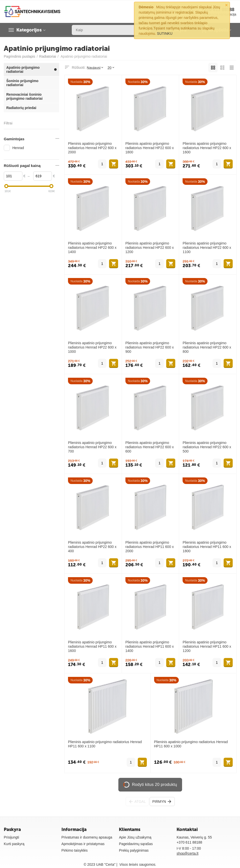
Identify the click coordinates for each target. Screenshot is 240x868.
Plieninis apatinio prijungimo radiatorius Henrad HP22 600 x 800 (207, 347)
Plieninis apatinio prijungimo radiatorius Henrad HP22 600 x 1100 (207, 248)
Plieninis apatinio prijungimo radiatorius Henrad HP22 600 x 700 (92, 447)
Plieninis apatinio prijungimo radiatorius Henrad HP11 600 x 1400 (150, 646)
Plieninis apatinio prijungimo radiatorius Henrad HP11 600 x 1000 (191, 744)
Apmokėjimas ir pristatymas (83, 844)
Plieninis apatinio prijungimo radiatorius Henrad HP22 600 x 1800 (150, 148)
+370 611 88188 (189, 842)
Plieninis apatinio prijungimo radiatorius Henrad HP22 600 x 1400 (92, 248)
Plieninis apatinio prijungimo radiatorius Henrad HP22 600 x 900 (150, 347)
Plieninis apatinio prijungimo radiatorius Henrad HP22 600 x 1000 (92, 347)
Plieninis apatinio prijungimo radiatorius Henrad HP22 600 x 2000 (92, 148)
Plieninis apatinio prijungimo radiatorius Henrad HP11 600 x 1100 (105, 744)
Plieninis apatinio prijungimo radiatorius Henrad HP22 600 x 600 (150, 447)
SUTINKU (165, 33)
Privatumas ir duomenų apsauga (87, 837)
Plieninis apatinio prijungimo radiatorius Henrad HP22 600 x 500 (207, 447)
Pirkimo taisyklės (75, 850)
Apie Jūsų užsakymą (135, 837)
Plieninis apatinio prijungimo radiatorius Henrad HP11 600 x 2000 (150, 547)
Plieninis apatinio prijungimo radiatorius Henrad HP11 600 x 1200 (207, 646)
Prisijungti (11, 837)
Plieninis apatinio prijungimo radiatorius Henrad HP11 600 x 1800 (207, 547)
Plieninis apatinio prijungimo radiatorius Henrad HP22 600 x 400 (92, 547)
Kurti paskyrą (14, 844)
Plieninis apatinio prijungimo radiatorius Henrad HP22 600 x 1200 (150, 248)
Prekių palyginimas (134, 850)
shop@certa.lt (187, 853)
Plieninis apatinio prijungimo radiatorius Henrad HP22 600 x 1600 (207, 148)
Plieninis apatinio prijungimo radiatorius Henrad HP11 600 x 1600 (92, 646)
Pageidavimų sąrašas (136, 844)
